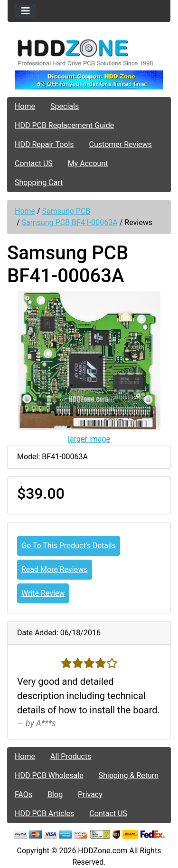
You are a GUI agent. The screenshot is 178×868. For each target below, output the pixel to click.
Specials (65, 106)
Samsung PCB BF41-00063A (70, 222)
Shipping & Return (129, 775)
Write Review (43, 593)
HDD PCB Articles (44, 814)
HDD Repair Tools (44, 144)
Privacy (90, 794)
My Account (88, 163)
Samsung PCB (66, 211)
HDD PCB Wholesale (49, 775)
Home (25, 106)
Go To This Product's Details (69, 546)
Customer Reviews (121, 144)
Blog (55, 794)
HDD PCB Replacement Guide (64, 125)
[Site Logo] (89, 52)
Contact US (34, 163)
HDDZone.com (103, 851)
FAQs (23, 794)
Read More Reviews (55, 569)
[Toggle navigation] (26, 11)
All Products (71, 756)
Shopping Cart (39, 182)
